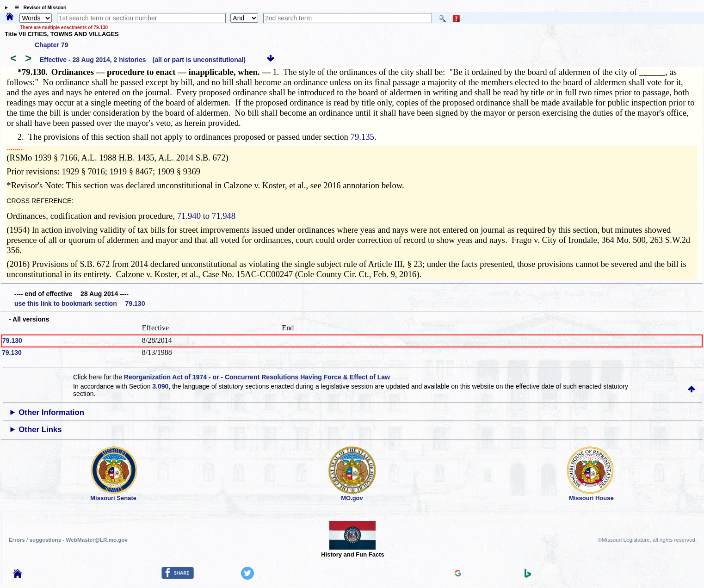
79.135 (362, 137)
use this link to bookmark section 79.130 (80, 303)
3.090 (160, 386)
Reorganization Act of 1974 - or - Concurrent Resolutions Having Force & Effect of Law (257, 377)
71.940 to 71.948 (206, 216)
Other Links (40, 430)
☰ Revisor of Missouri (38, 8)
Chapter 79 (51, 45)
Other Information (51, 412)
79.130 (12, 340)
